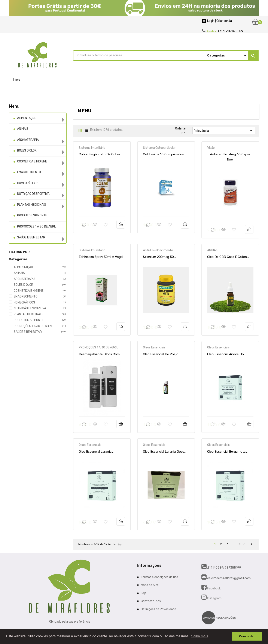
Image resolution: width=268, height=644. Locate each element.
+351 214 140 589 (230, 31)
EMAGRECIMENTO (29, 172)
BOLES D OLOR (27, 151)
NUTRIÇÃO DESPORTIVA (33, 194)
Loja (144, 593)
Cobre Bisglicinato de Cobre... (100, 154)
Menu (14, 106)
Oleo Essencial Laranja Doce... (165, 452)
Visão (211, 148)
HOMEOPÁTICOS (28, 183)
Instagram (214, 598)
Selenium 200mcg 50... (159, 257)
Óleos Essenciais (154, 347)
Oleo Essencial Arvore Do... (226, 354)
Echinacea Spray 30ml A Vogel (101, 257)
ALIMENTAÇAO (27, 118)
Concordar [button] (247, 636)
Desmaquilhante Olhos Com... (100, 354)
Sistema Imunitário (92, 148)
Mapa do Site (150, 585)
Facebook (214, 588)
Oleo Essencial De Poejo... (162, 354)
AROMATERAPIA (28, 140)
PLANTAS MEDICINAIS (32, 205)
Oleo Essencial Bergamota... (227, 452)
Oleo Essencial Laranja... (96, 452)
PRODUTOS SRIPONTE (32, 215)
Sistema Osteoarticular (159, 148)
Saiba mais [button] (200, 636)
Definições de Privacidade (159, 609)
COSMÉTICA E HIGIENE (32, 161)
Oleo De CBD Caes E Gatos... (228, 257)
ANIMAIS (23, 129)
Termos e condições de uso (159, 577)
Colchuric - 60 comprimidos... (164, 154)
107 (242, 544)
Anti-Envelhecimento (158, 250)
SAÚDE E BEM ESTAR (31, 237)
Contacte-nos (151, 601)
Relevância (224, 131)
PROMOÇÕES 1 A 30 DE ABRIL (37, 227)
